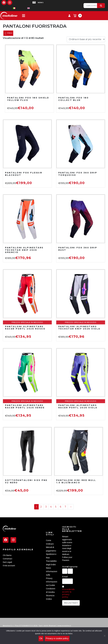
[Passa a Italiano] (10, 8)
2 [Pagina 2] (41, 507)
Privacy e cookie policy (57, 638)
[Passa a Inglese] (24, 8)
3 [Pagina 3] (46, 507)
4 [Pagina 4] (51, 507)
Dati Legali (7, 562)
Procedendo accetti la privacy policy (68, 593)
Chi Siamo (7, 555)
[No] (104, 636)
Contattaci (7, 559)
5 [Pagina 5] (56, 507)
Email (65, 577)
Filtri (8, 33)
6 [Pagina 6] (61, 507)
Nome (65, 567)
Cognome (70, 567)
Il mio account (9, 566)
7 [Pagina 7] (65, 507)
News (48, 568)
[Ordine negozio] (86, 39)
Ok (41, 638)
